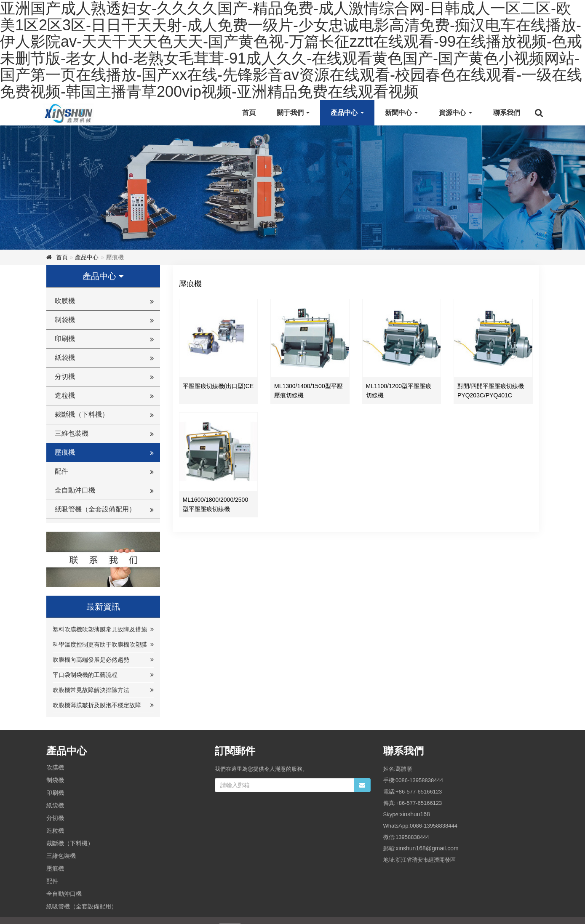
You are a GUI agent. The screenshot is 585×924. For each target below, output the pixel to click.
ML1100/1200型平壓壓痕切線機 (399, 391)
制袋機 (65, 320)
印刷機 (65, 339)
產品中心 (347, 113)
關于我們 (293, 113)
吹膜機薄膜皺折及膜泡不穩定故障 (97, 705)
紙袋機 (65, 358)
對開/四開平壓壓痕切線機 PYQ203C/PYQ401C (491, 391)
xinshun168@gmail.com (427, 848)
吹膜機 (65, 301)
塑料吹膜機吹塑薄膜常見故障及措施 (100, 629)
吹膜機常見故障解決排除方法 (91, 690)
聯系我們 (507, 113)
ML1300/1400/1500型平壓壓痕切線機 (309, 391)
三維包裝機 (72, 433)
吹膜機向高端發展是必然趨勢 (91, 660)
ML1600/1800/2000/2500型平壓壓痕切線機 (216, 504)
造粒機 (65, 395)
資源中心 (455, 113)
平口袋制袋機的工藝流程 (85, 675)
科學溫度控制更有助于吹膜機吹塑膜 (100, 644)
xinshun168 (415, 814)
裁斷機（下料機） (82, 414)
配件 (61, 471)
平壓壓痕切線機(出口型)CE (218, 386)
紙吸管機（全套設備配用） (95, 509)
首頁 (249, 113)
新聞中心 (401, 113)
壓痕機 (65, 452)
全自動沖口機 (75, 490)
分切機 (65, 377)
